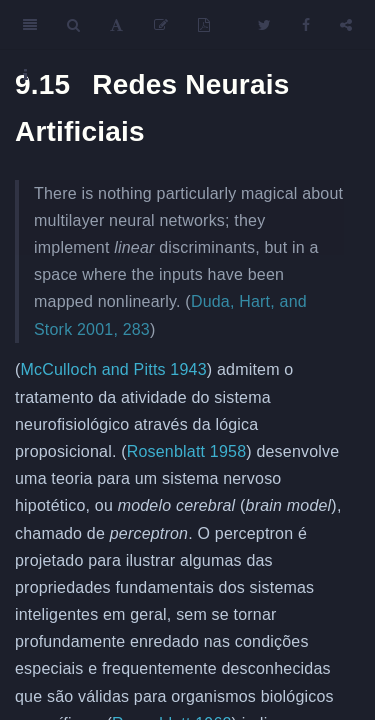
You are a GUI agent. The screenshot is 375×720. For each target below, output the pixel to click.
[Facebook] (306, 25)
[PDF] (204, 25)
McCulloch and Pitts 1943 (114, 369)
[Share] (346, 25)
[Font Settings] (116, 25)
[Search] (73, 25)
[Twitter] (264, 25)
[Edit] (161, 25)
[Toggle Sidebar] (30, 25)
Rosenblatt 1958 (187, 451)
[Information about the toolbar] (25, 75)
